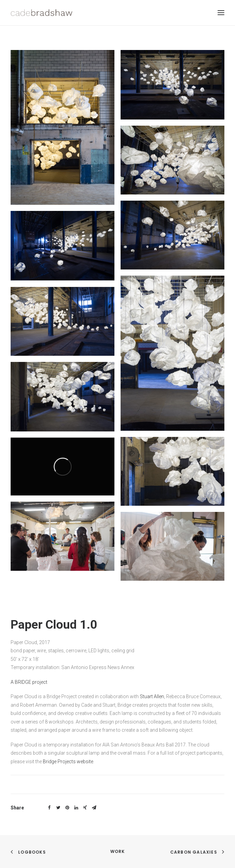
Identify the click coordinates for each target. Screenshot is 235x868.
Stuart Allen (152, 696)
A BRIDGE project (29, 682)
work (118, 851)
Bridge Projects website (68, 762)
